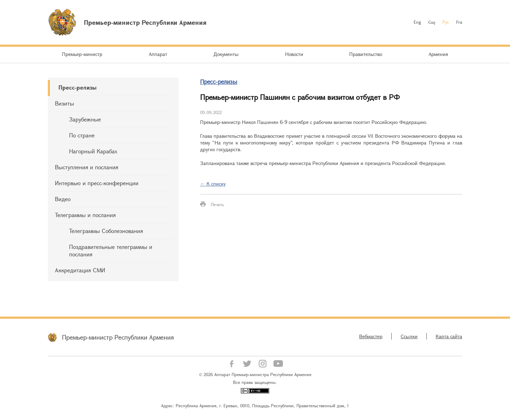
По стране (82, 135)
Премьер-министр (82, 54)
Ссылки (409, 336)
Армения (438, 54)
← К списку (213, 184)
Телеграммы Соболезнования (106, 231)
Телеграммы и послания (85, 215)
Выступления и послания (87, 167)
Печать (217, 204)
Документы (226, 54)
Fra (459, 22)
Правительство (366, 54)
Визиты (64, 103)
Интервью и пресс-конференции (97, 183)
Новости (294, 54)
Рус (446, 22)
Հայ (432, 22)
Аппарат (158, 54)
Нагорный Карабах (93, 151)
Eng (417, 22)
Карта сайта (449, 336)
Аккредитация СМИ (80, 270)
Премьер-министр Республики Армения (118, 337)
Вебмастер (371, 336)
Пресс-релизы (78, 87)
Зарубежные (85, 119)
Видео (63, 199)
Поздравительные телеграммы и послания (111, 250)
